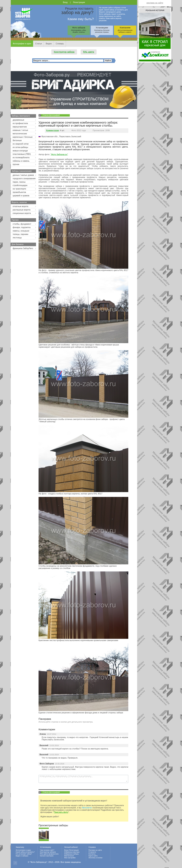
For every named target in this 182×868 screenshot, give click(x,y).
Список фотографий (51, 115)
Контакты (92, 854)
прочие (16, 164)
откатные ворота (20, 206)
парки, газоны (19, 182)
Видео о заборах (22, 856)
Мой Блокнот (69, 856)
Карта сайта (93, 856)
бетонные (17, 140)
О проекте (92, 852)
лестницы (17, 238)
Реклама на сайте (95, 850)
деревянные (18, 120)
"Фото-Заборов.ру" (59, 154)
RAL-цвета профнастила (49, 854)
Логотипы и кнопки (95, 858)
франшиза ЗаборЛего (23, 248)
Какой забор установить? (25, 852)
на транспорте (19, 189)
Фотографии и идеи (22, 44)
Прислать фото (61, 812)
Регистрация (79, 2)
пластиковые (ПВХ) (22, 154)
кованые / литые (20, 130)
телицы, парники (20, 234)
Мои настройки (70, 858)
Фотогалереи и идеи (23, 850)
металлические (20, 134)
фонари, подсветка (22, 227)
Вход (65, 2)
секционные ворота (22, 213)
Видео (49, 44)
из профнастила (20, 123)
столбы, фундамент (22, 224)
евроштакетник (20, 127)
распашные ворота (22, 210)
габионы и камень (21, 161)
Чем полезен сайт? (47, 850)
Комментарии (53, 130)
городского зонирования (24, 179)
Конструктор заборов (48, 852)
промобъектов (19, 192)
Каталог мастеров (47, 856)
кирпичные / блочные (23, 137)
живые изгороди (20, 151)
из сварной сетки (21, 144)
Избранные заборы (71, 854)
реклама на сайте (155, 3)
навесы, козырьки (21, 231)
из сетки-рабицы (20, 147)
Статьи (38, 44)
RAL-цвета (89, 52)
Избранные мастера (72, 852)
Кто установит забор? (24, 854)
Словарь (60, 44)
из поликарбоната (21, 158)
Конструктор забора (64, 52)
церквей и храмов (21, 196)
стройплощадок (20, 185)
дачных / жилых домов (23, 175)
